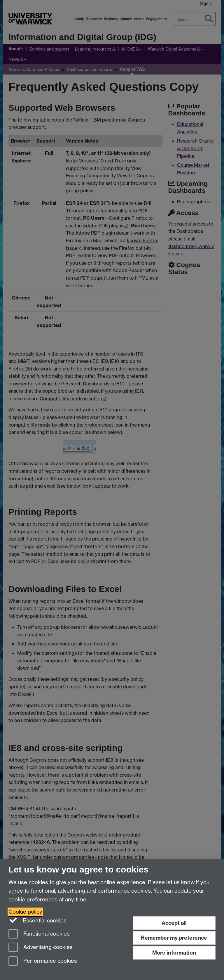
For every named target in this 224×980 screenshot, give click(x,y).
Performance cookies (43, 961)
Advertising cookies (41, 948)
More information (174, 953)
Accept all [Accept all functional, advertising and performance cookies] (174, 923)
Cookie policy (25, 912)
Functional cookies (39, 934)
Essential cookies (37, 920)
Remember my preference (174, 938)
